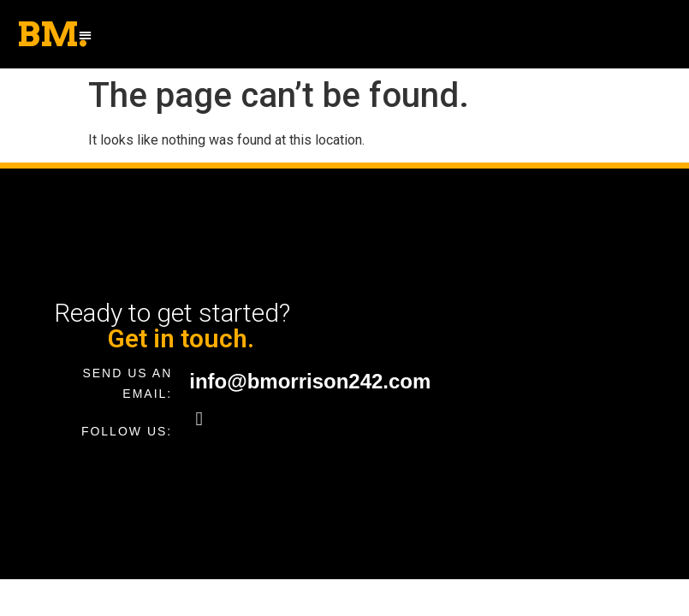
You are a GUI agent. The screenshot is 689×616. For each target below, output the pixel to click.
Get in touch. (181, 338)
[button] (85, 35)
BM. (52, 34)
